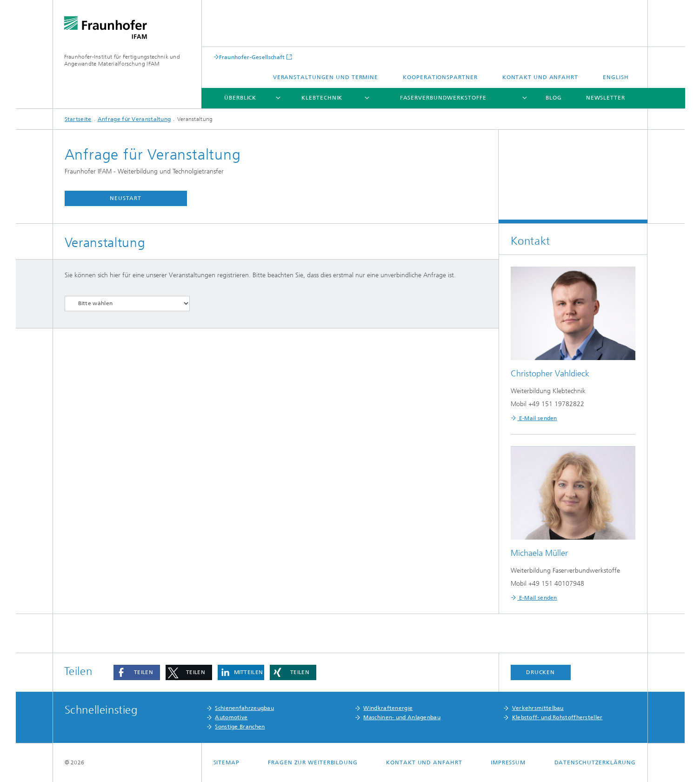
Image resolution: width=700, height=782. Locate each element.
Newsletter (606, 98)
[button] (137, 672)
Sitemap (227, 762)
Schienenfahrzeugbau (244, 708)
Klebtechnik (322, 98)
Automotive (231, 717)
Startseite (78, 119)
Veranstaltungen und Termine (326, 77)
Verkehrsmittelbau (538, 708)
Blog (554, 98)
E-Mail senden (537, 418)
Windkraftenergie (388, 708)
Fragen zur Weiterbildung (313, 762)
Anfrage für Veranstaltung (134, 119)
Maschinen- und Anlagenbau (402, 717)
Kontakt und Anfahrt (540, 77)
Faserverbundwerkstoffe (443, 98)
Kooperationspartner (440, 77)
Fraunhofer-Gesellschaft (252, 57)
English (616, 77)
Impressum (508, 762)
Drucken (540, 672)
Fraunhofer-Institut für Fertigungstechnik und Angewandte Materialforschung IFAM (122, 60)
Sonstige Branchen (240, 727)
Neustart (126, 198)
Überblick (240, 98)
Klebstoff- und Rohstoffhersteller (557, 717)
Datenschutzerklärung (595, 762)
